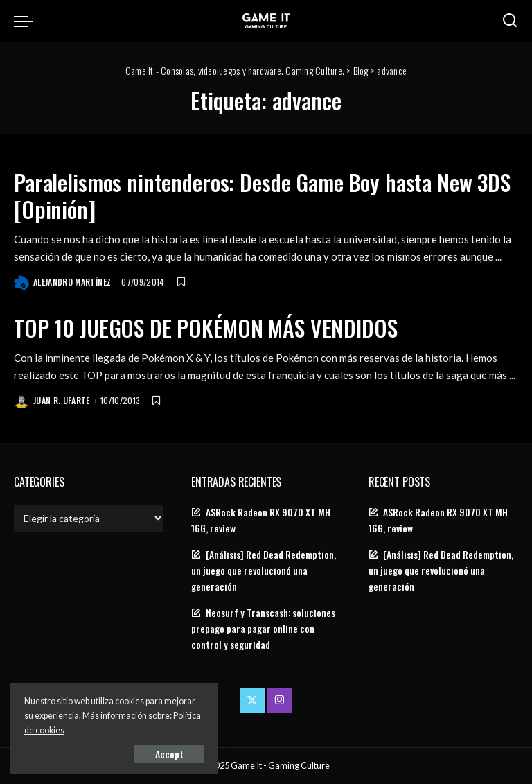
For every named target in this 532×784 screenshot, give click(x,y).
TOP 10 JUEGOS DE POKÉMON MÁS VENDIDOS (205, 328)
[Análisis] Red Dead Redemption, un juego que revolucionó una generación (264, 570)
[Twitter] (252, 700)
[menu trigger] (27, 21)
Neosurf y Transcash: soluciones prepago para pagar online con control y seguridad (263, 629)
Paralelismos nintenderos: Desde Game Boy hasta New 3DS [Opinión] (262, 195)
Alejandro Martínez (72, 282)
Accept (169, 754)
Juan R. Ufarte (62, 400)
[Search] (510, 21)
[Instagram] (280, 700)
